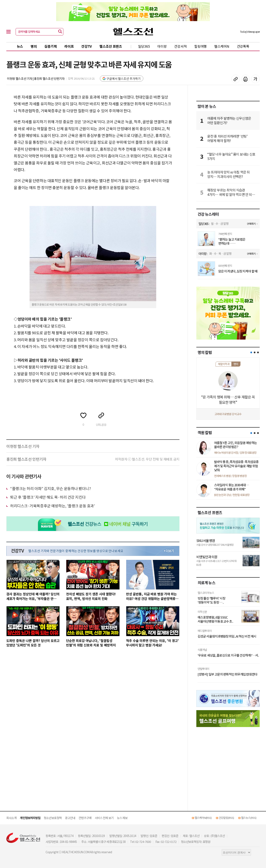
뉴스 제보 (122, 818)
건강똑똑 (243, 46)
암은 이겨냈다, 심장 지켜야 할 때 (238, 271)
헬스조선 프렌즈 (111, 46)
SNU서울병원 (206, 540)
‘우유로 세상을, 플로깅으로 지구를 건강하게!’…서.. (228, 655)
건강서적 (180, 46)
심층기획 (51, 46)
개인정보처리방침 (30, 818)
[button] (251, 352)
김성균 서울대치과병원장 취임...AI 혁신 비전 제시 (227, 636)
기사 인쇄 (246, 79)
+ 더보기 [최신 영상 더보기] (169, 551)
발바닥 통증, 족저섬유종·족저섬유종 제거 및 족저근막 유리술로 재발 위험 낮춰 (236, 466)
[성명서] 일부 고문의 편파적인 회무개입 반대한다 (227, 674)
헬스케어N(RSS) (203, 818)
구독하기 (251, 224)
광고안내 (70, 818)
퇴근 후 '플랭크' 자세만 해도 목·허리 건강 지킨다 (48, 497)
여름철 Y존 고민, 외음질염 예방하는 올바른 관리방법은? (235, 445)
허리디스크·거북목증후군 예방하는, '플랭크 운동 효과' (53, 506)
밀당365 (144, 46)
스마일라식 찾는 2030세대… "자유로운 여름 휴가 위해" (231, 487)
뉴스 (20, 46)
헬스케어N (222, 46)
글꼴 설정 (255, 79)
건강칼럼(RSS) (226, 818)
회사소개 (11, 818)
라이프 (69, 46)
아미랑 (162, 46)
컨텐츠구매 (85, 818)
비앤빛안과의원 (207, 557)
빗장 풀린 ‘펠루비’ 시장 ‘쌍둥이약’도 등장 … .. (211, 600)
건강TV (87, 46)
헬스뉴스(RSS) (249, 818)
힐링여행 (200, 46)
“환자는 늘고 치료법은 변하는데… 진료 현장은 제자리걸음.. (233, 241)
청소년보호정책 (53, 818)
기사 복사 (236, 79)
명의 (34, 46)
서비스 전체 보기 (104, 818)
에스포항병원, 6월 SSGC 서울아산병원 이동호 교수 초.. (215, 619)
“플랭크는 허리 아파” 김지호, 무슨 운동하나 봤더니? (51, 488)
